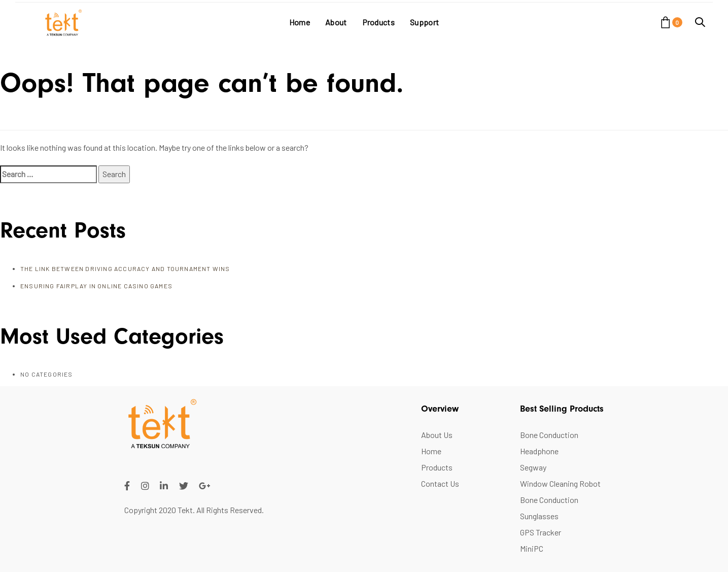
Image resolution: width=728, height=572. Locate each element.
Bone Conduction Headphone (549, 443)
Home (431, 451)
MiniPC (532, 548)
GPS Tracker (541, 532)
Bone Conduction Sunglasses (549, 508)
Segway (533, 467)
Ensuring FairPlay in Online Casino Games (96, 286)
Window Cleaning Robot (560, 483)
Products (437, 467)
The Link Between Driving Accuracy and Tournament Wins (125, 268)
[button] (700, 22)
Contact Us (440, 483)
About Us (437, 435)
